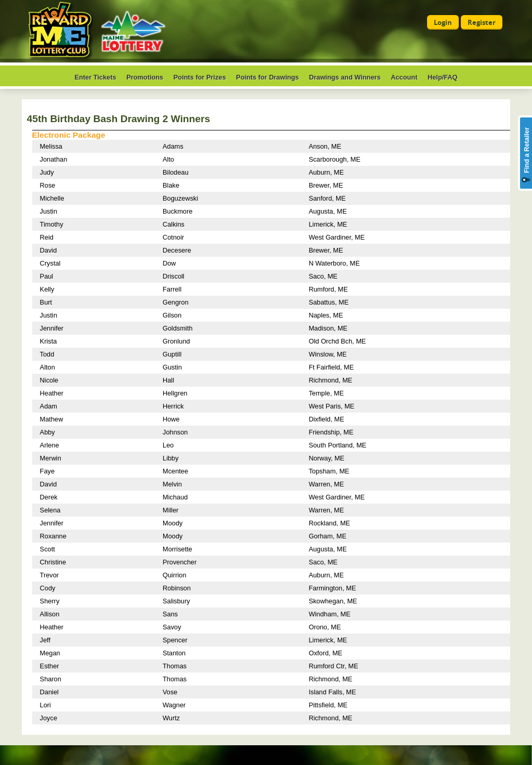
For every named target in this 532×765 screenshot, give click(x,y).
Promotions (145, 77)
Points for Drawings (267, 77)
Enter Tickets (95, 77)
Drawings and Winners (345, 77)
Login (443, 22)
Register (482, 22)
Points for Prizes (200, 77)
